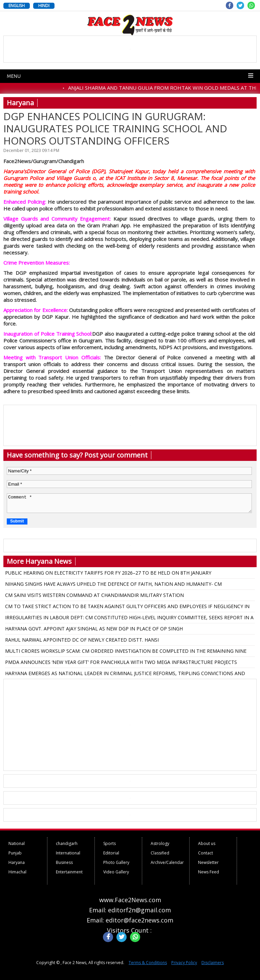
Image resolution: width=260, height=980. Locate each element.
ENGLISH (17, 6)
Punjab (15, 853)
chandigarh (67, 843)
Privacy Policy (184, 963)
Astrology (160, 843)
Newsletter (208, 862)
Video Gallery (116, 872)
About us (207, 843)
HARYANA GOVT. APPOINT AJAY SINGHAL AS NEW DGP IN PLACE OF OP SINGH (94, 629)
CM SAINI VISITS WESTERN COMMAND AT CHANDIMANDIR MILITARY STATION (94, 595)
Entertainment (69, 872)
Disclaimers (213, 963)
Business (64, 862)
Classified (160, 853)
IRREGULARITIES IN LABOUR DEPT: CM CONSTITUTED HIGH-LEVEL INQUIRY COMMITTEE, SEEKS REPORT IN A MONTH (129, 619)
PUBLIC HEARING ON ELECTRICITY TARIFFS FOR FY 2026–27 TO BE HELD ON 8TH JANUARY (108, 573)
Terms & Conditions (148, 963)
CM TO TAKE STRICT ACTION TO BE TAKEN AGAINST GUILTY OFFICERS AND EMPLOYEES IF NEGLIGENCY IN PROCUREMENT (127, 607)
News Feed (209, 872)
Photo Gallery (116, 862)
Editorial (111, 853)
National (17, 843)
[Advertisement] (130, 725)
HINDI (44, 6)
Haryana (17, 862)
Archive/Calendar (167, 862)
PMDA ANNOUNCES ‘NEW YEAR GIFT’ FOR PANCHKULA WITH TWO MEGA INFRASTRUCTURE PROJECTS (121, 662)
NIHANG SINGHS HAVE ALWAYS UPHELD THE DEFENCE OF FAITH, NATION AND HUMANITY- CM (113, 584)
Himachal (17, 872)
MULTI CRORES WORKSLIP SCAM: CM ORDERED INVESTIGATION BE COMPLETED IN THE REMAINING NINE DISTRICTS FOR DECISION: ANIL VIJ (126, 652)
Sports (110, 843)
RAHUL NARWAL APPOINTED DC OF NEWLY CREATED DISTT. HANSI (82, 640)
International (68, 853)
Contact (205, 853)
